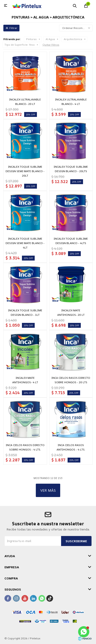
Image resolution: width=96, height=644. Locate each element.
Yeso (20, 45)
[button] (75, 6)
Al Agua (50, 39)
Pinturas (31, 39)
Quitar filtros (51, 45)
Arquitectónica (73, 39)
